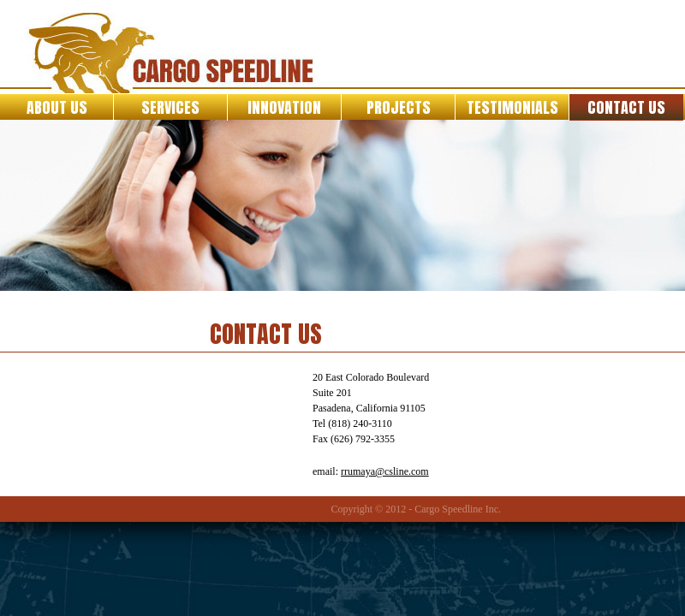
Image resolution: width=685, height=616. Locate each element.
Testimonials (512, 107)
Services (170, 107)
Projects (399, 107)
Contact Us (626, 107)
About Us (57, 107)
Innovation (284, 107)
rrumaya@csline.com (385, 471)
